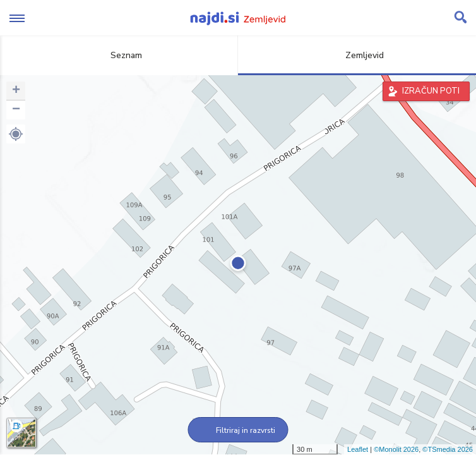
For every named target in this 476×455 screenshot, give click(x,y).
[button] (16, 134)
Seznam (119, 55)
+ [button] (16, 91)
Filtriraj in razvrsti (238, 430)
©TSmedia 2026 (448, 449)
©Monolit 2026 (396, 449)
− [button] (16, 110)
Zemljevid (357, 55)
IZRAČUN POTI (431, 91)
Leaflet (358, 449)
